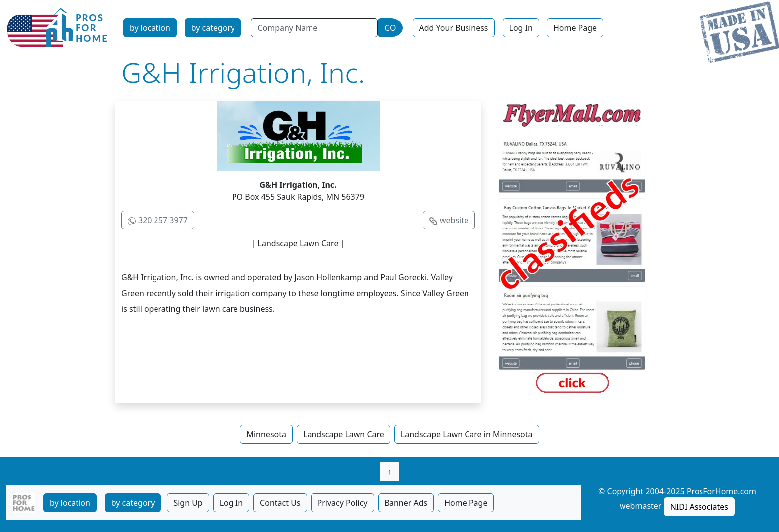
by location (150, 28)
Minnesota (266, 434)
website (454, 220)
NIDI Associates (699, 507)
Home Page (575, 28)
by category (213, 28)
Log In (521, 28)
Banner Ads (406, 503)
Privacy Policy (343, 503)
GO (390, 28)
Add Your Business (454, 28)
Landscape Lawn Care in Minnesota (467, 434)
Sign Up (188, 503)
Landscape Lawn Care (344, 434)
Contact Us (280, 503)
